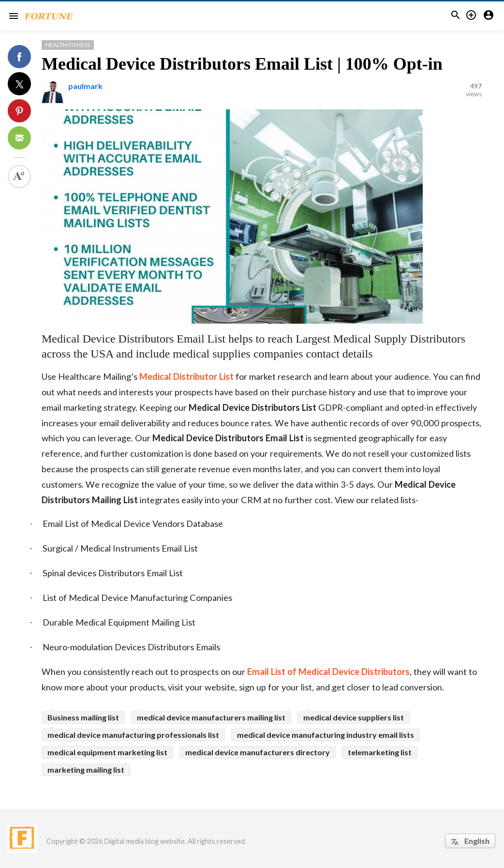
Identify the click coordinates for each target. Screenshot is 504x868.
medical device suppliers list (354, 717)
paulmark (85, 86)
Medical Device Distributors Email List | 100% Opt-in (242, 64)
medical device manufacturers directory (258, 752)
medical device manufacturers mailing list (211, 717)
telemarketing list (380, 752)
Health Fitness (68, 45)
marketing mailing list (86, 770)
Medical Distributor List (186, 376)
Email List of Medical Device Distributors (328, 672)
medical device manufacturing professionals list (133, 735)
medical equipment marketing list (107, 752)
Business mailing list (83, 717)
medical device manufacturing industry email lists (326, 735)
